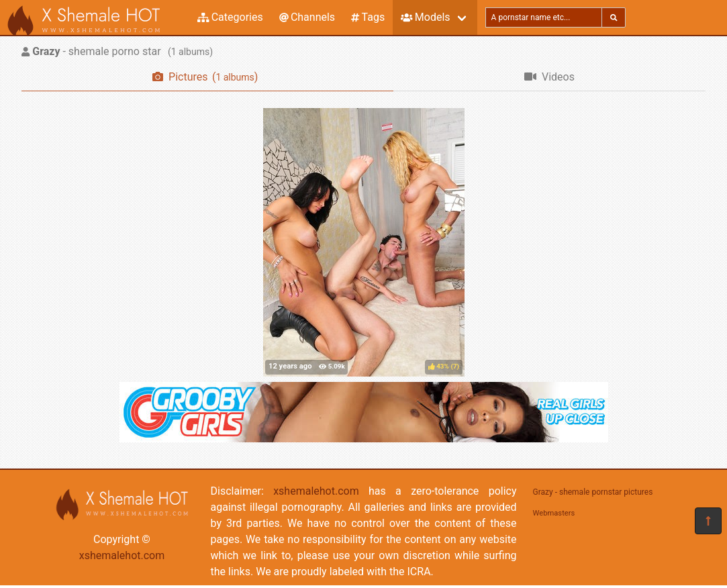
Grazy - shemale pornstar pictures (593, 492)
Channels (307, 17)
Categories (230, 17)
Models (425, 17)
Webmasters (554, 513)
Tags (368, 17)
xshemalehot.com (122, 555)
